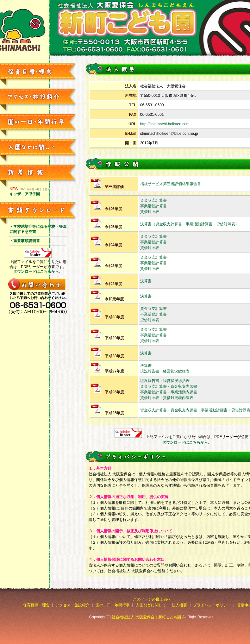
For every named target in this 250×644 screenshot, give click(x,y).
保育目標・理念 (36, 605)
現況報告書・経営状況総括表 (165, 371)
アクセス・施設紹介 (72, 605)
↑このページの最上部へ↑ (152, 599)
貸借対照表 (150, 212)
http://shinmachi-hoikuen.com (165, 124)
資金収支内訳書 (184, 386)
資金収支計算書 (153, 200)
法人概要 (179, 605)
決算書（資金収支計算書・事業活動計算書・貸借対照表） (190, 224)
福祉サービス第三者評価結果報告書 (171, 184)
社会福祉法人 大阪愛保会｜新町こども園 (146, 617)
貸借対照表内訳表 (178, 398)
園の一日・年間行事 (113, 605)
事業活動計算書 (153, 206)
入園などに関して (151, 605)
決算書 (146, 281)
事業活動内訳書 (184, 392)
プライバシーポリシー (212, 605)
